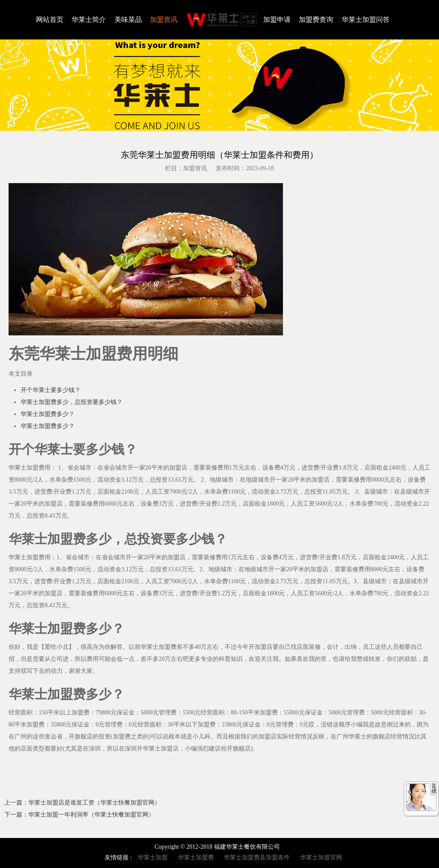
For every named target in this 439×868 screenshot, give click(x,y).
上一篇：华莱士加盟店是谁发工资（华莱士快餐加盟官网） (82, 803)
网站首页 (50, 20)
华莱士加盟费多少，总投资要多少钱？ (72, 402)
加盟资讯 (164, 20)
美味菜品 (128, 20)
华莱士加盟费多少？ (48, 414)
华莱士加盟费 (196, 857)
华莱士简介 (89, 20)
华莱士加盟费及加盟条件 (257, 857)
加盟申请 (277, 20)
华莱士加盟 (153, 857)
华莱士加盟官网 (321, 857)
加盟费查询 (316, 20)
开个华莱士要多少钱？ (51, 390)
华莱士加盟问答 (366, 20)
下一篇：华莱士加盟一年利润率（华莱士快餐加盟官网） (79, 815)
